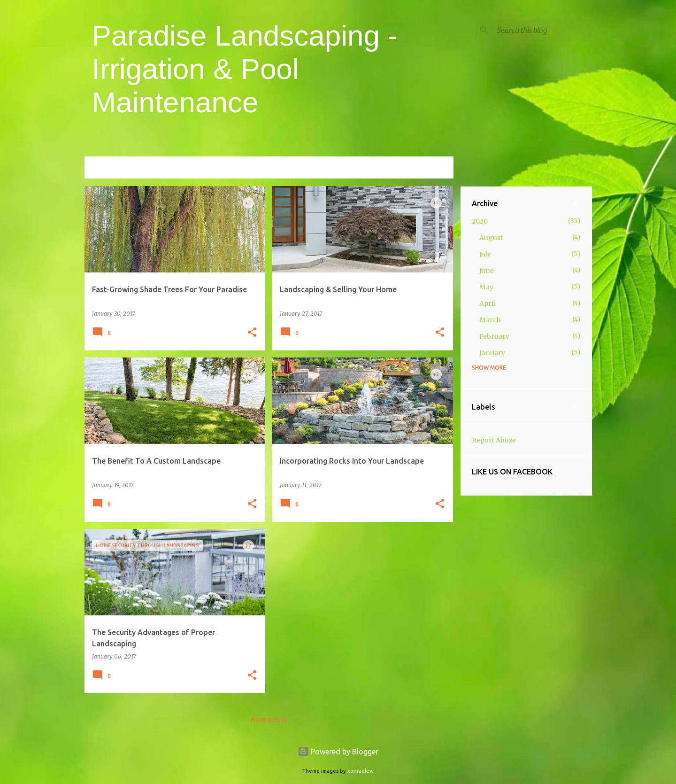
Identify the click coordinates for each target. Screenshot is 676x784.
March (490, 320)
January (492, 353)
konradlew (361, 771)
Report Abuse (494, 440)
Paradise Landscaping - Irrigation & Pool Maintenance (245, 69)
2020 (480, 221)
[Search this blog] (543, 30)
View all (434, 168)
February (494, 336)
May (486, 287)
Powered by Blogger (338, 752)
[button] (252, 333)
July (485, 254)
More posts (269, 720)
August (491, 238)
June (487, 271)
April (487, 303)
